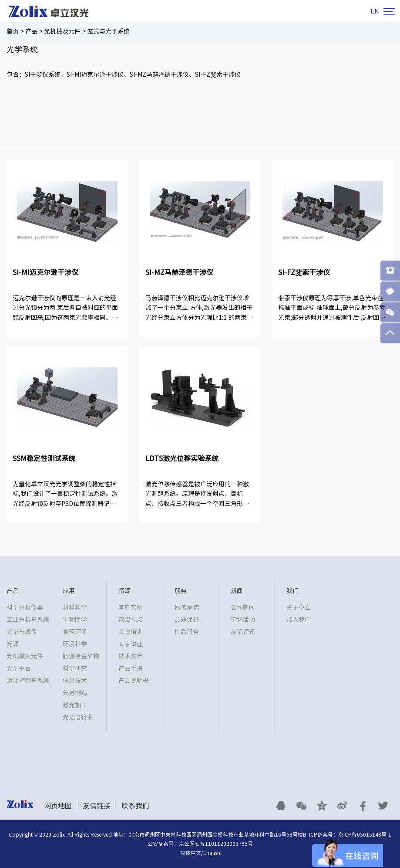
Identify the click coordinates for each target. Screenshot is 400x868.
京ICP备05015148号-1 (365, 834)
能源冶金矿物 (81, 656)
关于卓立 (299, 607)
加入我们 (299, 620)
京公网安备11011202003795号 (216, 844)
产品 (31, 31)
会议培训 (131, 632)
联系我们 (135, 806)
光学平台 (19, 668)
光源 (13, 644)
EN (375, 11)
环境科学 (75, 644)
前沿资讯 (243, 632)
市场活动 (243, 620)
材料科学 (75, 607)
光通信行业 (78, 717)
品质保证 (187, 620)
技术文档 (131, 656)
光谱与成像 (22, 632)
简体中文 (191, 853)
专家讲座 (131, 644)
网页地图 (58, 806)
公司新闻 (243, 607)
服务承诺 (187, 607)
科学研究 (75, 668)
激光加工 (75, 705)
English (212, 853)
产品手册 (131, 668)
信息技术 (75, 681)
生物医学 (75, 620)
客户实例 (131, 607)
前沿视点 (131, 620)
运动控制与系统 (28, 681)
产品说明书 (134, 681)
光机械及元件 (62, 31)
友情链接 (97, 806)
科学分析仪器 (25, 607)
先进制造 (75, 693)
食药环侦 (75, 632)
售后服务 (187, 632)
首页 (13, 31)
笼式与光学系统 (108, 31)
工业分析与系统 (28, 620)
